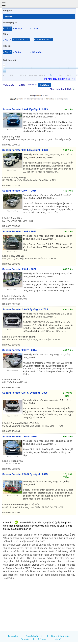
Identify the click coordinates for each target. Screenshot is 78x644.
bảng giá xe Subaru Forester (24, 565)
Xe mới (18, 29)
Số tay (18, 52)
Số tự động (38, 52)
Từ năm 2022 (21, 40)
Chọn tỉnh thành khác (62, 89)
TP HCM (32, 85)
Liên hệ (57, 639)
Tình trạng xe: (10, 22)
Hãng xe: (8, 11)
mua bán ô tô (61, 538)
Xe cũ (35, 29)
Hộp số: (7, 46)
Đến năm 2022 (43, 40)
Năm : (6, 34)
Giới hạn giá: (10, 60)
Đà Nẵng (44, 85)
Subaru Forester (55, 558)
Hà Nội (21, 85)
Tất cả (8, 29)
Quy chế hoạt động (61, 636)
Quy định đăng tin (34, 636)
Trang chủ (13, 636)
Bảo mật (25, 639)
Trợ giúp (42, 639)
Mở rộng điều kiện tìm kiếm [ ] (59, 79)
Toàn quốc (9, 85)
